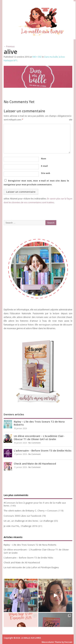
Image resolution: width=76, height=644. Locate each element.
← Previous (9, 46)
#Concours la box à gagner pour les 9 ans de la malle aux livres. (35, 504)
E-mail (44, 166)
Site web (46, 173)
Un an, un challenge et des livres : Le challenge (29, 521)
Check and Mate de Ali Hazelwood (35, 464)
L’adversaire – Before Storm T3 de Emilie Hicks (43, 450)
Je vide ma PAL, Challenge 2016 (21, 526)
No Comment (34, 443)
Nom (44, 159)
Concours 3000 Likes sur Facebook (22, 516)
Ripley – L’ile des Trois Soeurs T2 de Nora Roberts (39, 423)
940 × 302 (37, 57)
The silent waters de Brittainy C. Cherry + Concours (31, 511)
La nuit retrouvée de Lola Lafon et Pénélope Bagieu (31, 567)
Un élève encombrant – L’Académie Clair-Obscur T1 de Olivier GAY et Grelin (39, 437)
